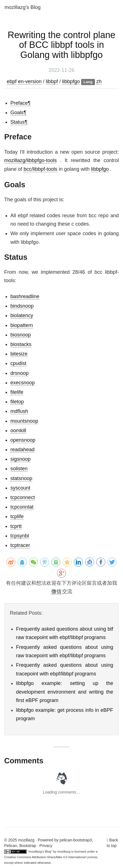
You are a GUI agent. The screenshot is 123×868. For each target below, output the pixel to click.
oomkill (18, 431)
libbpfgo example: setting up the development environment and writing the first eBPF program (65, 692)
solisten (19, 469)
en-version (30, 81)
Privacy (46, 846)
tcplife (17, 516)
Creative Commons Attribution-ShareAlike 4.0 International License (51, 857)
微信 (56, 591)
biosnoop (21, 335)
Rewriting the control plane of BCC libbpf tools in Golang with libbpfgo (61, 45)
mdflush (19, 411)
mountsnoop (24, 421)
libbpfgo (71, 81)
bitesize (19, 354)
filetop (17, 402)
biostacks (21, 344)
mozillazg (64, 851)
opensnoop (23, 440)
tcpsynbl (20, 536)
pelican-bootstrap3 (76, 840)
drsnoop (20, 373)
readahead (22, 450)
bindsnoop (22, 306)
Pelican (11, 846)
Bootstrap (28, 846)
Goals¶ (18, 113)
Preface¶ (20, 103)
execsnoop (23, 383)
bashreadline (25, 296)
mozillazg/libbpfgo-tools (30, 160)
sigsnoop (20, 459)
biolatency (22, 315)
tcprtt (16, 526)
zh (99, 81)
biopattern (22, 325)
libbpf (52, 81)
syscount (20, 488)
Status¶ (19, 122)
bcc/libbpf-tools (40, 169)
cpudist (18, 363)
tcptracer (20, 545)
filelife (17, 392)
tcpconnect (23, 497)
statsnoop (21, 478)
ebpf (12, 81)
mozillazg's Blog (23, 7)
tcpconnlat (22, 507)
